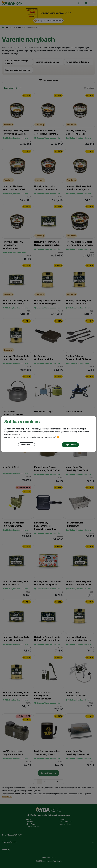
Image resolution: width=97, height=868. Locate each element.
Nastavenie (26, 445)
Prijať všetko (70, 445)
